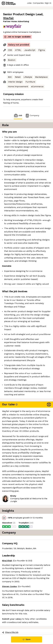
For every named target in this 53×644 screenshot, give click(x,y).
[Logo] (9, 3)
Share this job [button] (10, 632)
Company (32, 116)
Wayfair (8, 18)
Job (18, 116)
